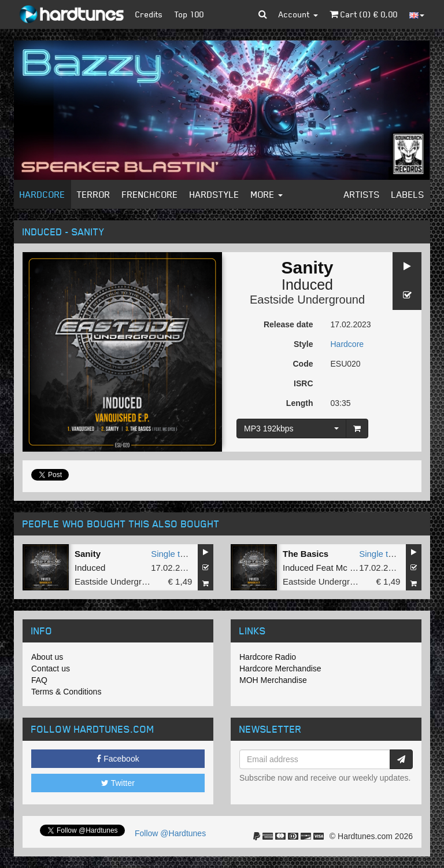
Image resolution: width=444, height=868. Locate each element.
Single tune (173, 554)
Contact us (51, 668)
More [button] (267, 194)
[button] (263, 14)
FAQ (39, 680)
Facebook (118, 759)
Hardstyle (214, 194)
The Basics (306, 554)
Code (303, 364)
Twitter (118, 783)
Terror (94, 194)
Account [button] (298, 14)
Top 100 (189, 14)
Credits (149, 14)
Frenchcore (150, 194)
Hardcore (42, 194)
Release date (288, 324)
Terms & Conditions (66, 692)
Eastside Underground (307, 300)
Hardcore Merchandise (280, 668)
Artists (362, 194)
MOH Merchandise (273, 680)
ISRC (303, 383)
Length (300, 403)
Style (303, 344)
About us (47, 657)
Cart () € (364, 14)
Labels (408, 194)
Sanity (88, 554)
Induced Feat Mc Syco (326, 568)
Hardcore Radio (268, 657)
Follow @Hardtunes (170, 833)
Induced (307, 285)
